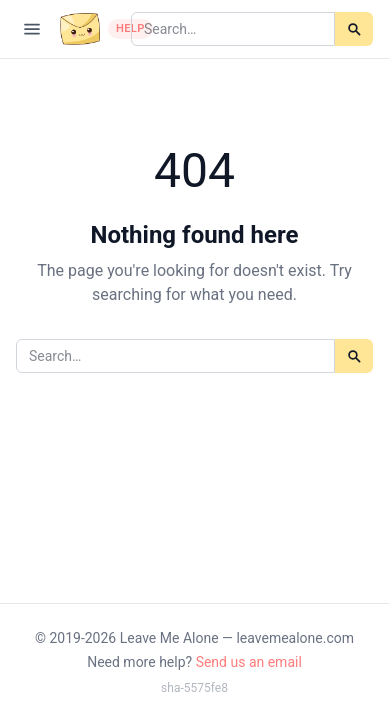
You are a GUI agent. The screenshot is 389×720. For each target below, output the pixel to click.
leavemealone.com (295, 638)
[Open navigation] (32, 29)
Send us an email (249, 662)
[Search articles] (233, 29)
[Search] (354, 29)
